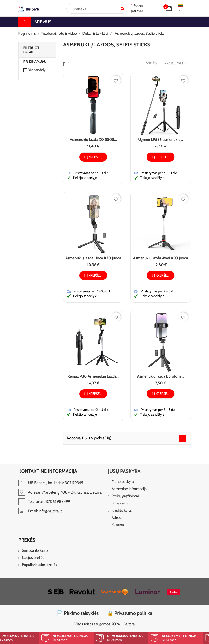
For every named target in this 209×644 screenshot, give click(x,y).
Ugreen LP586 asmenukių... (161, 139)
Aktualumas (176, 63)
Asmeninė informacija (129, 489)
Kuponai (118, 525)
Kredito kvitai (122, 511)
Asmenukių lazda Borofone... (161, 376)
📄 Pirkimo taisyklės (78, 613)
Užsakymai (120, 503)
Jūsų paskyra (124, 471)
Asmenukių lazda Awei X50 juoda (161, 258)
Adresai (117, 518)
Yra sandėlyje (39, 70)
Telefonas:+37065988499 (44, 501)
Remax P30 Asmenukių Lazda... (93, 376)
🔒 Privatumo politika (130, 613)
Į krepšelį (93, 157)
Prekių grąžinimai (125, 496)
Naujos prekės (33, 558)
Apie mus (43, 22)
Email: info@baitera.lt (40, 511)
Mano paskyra (123, 482)
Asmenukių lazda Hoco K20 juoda (93, 258)
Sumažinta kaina (35, 551)
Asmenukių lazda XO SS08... (93, 139)
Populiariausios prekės (39, 565)
